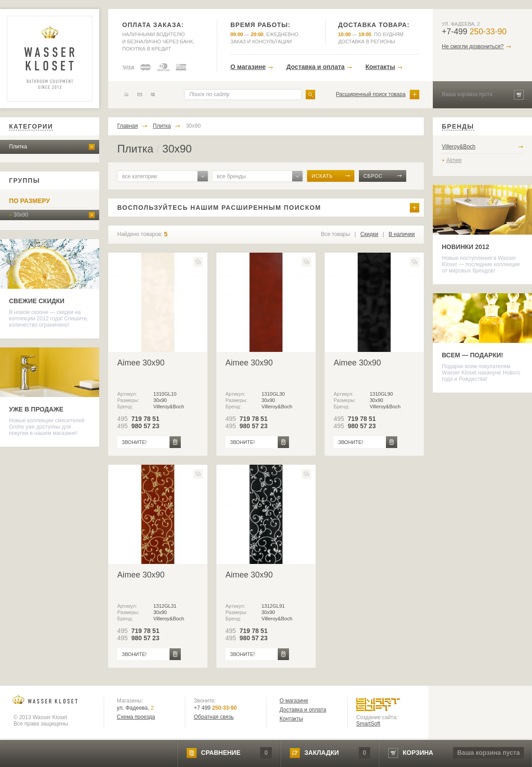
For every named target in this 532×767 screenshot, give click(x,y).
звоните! (134, 442)
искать (322, 176)
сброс (373, 176)
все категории (140, 176)
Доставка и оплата (315, 67)
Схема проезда (136, 717)
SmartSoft (368, 724)
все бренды (232, 176)
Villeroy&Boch (459, 147)
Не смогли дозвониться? (473, 46)
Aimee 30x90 (141, 363)
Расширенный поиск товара (371, 94)
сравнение (221, 753)
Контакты (380, 67)
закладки (321, 753)
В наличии (402, 234)
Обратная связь (214, 717)
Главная (128, 126)
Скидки (369, 234)
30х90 (21, 215)
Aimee (454, 160)
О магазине (248, 67)
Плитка (18, 147)
